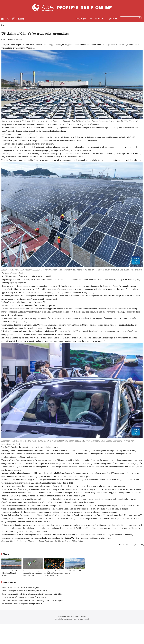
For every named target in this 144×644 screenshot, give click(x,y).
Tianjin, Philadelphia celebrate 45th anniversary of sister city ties (25, 591)
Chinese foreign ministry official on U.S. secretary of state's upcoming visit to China (32, 594)
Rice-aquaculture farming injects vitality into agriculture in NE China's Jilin (32, 573)
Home (2, 25)
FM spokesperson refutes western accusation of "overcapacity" (24, 597)
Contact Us (83, 617)
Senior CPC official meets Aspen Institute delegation (20, 588)
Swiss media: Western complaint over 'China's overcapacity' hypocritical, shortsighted (32, 600)
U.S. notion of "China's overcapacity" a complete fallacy (22, 604)
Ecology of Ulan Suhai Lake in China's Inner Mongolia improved (11, 573)
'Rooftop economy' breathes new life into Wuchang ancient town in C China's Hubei (53, 573)
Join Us (77, 617)
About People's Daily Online (66, 617)
